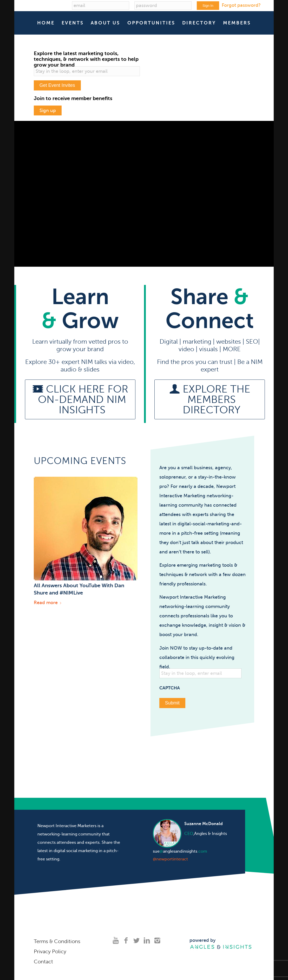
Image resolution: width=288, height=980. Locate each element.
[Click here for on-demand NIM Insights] (80, 397)
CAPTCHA (170, 686)
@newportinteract (170, 857)
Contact (43, 959)
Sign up (48, 109)
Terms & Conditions (57, 939)
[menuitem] (46, 23)
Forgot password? (241, 5)
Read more (48, 600)
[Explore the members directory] (210, 397)
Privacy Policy (50, 949)
